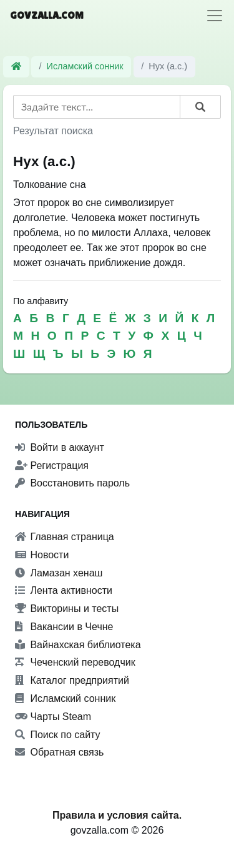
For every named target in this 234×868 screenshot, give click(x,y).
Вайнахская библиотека (78, 645)
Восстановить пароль (72, 483)
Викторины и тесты (67, 609)
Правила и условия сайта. (117, 815)
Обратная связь (59, 752)
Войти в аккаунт (60, 447)
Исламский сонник (85, 66)
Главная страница (65, 537)
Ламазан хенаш (59, 573)
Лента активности (64, 590)
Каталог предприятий (72, 680)
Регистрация (52, 466)
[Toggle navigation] (215, 16)
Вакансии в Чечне (64, 627)
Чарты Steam (53, 717)
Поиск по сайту (58, 735)
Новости (42, 555)
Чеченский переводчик (75, 662)
